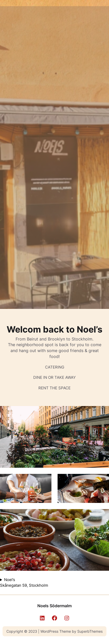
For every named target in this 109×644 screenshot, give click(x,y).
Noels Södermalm (54, 606)
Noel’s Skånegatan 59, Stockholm (24, 583)
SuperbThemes (90, 631)
